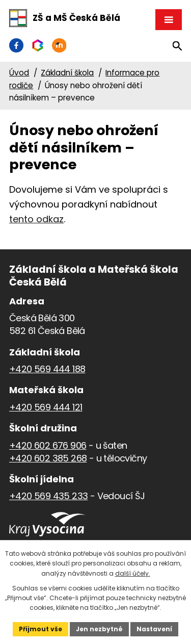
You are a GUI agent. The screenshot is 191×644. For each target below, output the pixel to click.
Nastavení (154, 629)
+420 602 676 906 (48, 445)
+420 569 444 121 (46, 407)
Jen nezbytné (99, 629)
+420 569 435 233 (48, 496)
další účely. (133, 573)
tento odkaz (36, 219)
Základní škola (67, 73)
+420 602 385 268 (48, 458)
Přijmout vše (40, 629)
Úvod (19, 73)
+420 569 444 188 (47, 369)
